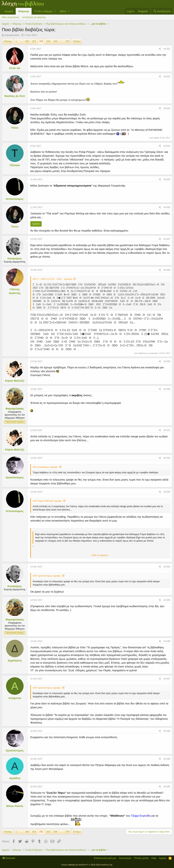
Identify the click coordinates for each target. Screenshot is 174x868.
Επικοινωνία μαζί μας (105, 858)
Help (154, 858)
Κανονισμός (125, 858)
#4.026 (167, 207)
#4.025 (167, 179)
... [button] (21, 41)
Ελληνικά (9, 858)
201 (34, 41)
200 (27, 41)
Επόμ (77, 41)
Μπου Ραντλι (15, 806)
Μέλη (63, 11)
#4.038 (167, 731)
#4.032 (167, 458)
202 (41, 41)
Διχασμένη (15, 660)
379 (68, 41)
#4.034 (167, 567)
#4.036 (167, 641)
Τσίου (15, 128)
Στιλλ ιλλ (15, 68)
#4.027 (167, 239)
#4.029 (167, 361)
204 (55, 41)
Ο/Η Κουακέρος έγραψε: (45, 467)
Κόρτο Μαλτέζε (15, 381)
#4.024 (167, 146)
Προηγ (8, 41)
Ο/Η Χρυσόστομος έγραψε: (47, 576)
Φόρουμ (24, 11)
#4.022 (167, 77)
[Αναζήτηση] (162, 11)
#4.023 (167, 108)
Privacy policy (141, 858)
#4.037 (167, 679)
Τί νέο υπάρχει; (44, 11)
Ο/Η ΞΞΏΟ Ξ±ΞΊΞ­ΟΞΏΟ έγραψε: (53, 279)
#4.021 (167, 49)
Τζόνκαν (15, 165)
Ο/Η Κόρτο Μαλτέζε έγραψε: (47, 501)
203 (48, 41)
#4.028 (167, 270)
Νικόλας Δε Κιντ (15, 96)
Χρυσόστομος (15, 477)
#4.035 (167, 600)
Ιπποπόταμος (15, 199)
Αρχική (9, 11)
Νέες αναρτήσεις (10, 17)
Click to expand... (100, 555)
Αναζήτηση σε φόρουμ (34, 17)
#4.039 (167, 759)
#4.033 (167, 492)
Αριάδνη (15, 778)
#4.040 (167, 787)
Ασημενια (15, 698)
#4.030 (167, 389)
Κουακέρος (15, 258)
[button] (55, 11)
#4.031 (167, 430)
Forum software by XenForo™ (87, 865)
